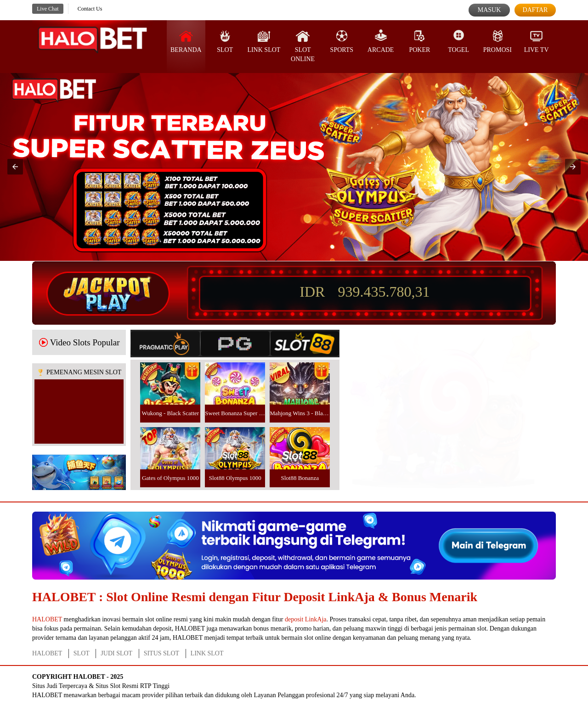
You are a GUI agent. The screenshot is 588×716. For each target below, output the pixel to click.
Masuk (489, 10)
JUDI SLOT (116, 653)
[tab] (165, 344)
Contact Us (90, 9)
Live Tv (537, 41)
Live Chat (48, 9)
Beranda (186, 41)
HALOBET (47, 619)
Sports (342, 41)
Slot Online (303, 46)
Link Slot (264, 41)
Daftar (535, 10)
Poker (419, 41)
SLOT (225, 41)
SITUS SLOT (161, 653)
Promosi (498, 41)
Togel (458, 41)
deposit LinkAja (306, 619)
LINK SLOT (207, 653)
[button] (15, 167)
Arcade (381, 41)
